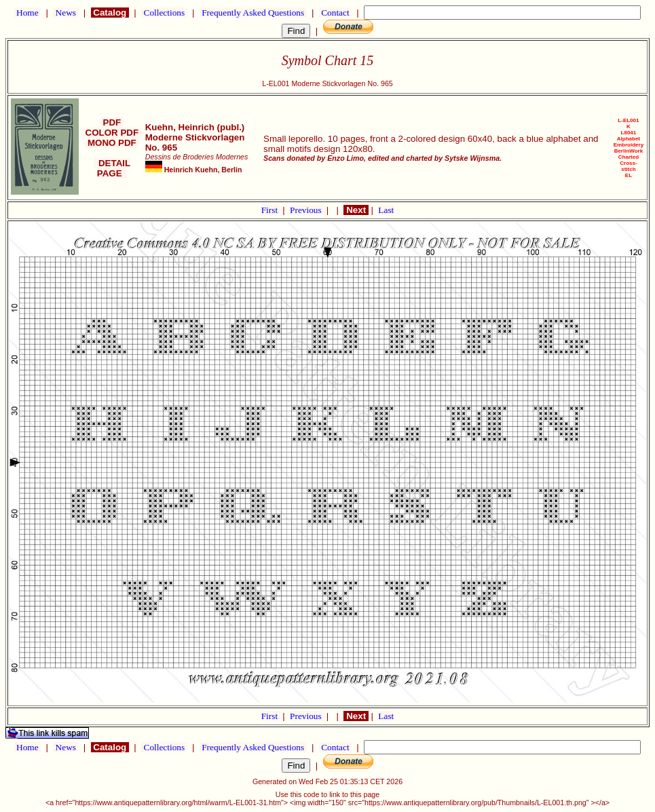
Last (386, 210)
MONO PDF (112, 143)
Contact (335, 13)
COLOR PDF (112, 133)
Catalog (110, 13)
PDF (112, 122)
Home (27, 13)
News (65, 13)
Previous (307, 210)
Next (356, 210)
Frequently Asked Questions (253, 13)
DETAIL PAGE (112, 168)
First (271, 210)
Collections (164, 13)
